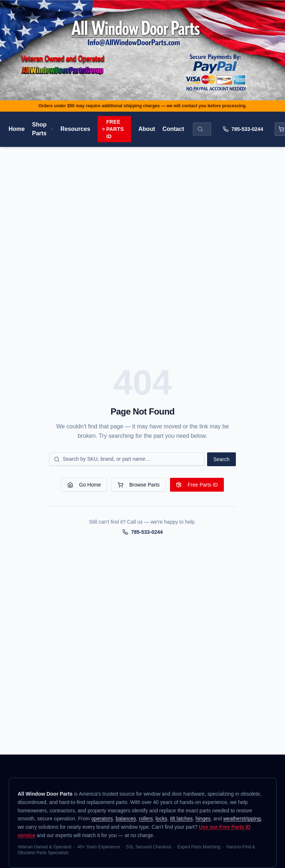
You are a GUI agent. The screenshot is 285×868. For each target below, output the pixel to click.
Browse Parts (138, 485)
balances (126, 819)
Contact (173, 129)
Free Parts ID (113, 129)
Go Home (84, 485)
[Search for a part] (127, 459)
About (147, 129)
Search (221, 459)
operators (102, 819)
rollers (146, 819)
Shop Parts (43, 129)
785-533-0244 (243, 129)
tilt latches (181, 819)
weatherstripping (242, 819)
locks (161, 819)
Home (17, 129)
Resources (75, 129)
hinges (203, 819)
